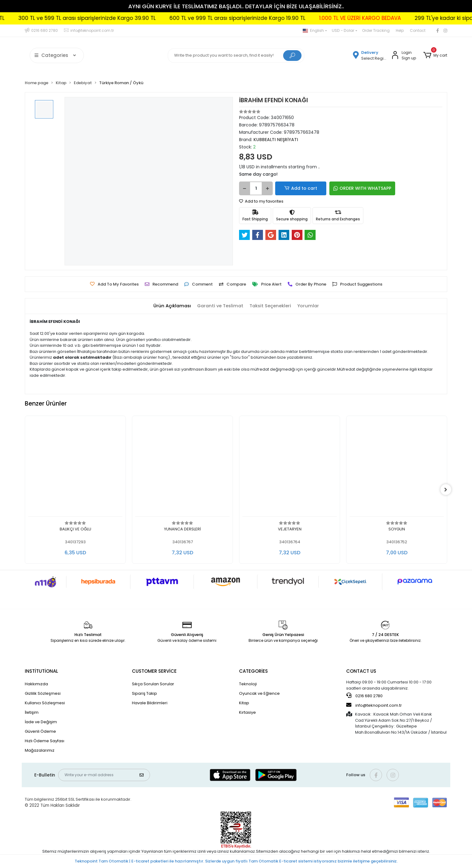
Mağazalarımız (40, 750)
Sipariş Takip (144, 693)
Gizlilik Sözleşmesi (43, 693)
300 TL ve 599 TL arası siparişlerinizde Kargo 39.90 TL (106, 18)
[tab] (171, 306)
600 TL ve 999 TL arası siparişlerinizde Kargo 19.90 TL (257, 18)
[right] (447, 490)
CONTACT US (361, 671)
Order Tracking (376, 30)
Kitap (244, 703)
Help (400, 30)
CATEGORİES (253, 671)
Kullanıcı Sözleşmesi (45, 703)
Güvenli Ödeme (40, 731)
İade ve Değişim (41, 722)
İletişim (32, 712)
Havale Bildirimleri (150, 703)
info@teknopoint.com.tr (374, 705)
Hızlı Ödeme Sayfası (45, 741)
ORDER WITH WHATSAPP (352, 188)
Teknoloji (248, 684)
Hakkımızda (36, 684)
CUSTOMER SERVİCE (154, 671)
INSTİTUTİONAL (41, 671)
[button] (435, 55)
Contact (418, 30)
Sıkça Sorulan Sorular (153, 684)
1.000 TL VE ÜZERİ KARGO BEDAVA (379, 18)
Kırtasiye (247, 712)
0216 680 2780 (364, 696)
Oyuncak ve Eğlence (259, 693)
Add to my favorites (261, 201)
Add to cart (296, 188)
